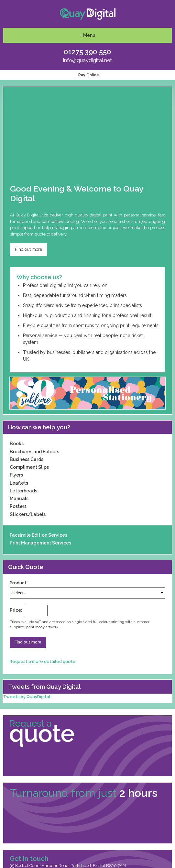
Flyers (16, 475)
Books (17, 444)
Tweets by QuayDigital (27, 697)
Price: (16, 610)
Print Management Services (40, 543)
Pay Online (88, 75)
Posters (18, 506)
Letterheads (23, 491)
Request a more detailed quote (44, 661)
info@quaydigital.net (87, 60)
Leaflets (19, 483)
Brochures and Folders (34, 452)
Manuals (19, 499)
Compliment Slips (29, 467)
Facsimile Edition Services (38, 535)
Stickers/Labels (28, 514)
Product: (19, 583)
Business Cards (27, 459)
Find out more (28, 249)
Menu (89, 35)
